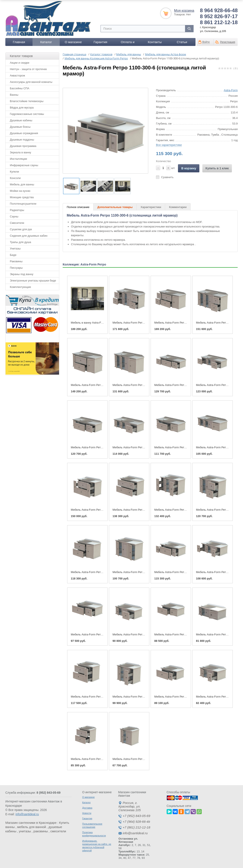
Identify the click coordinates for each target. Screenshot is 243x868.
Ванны (14, 95)
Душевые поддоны (22, 140)
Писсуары (16, 268)
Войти (206, 42)
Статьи (182, 42)
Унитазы (15, 249)
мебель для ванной (32, 827)
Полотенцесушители (23, 204)
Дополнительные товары (115, 207)
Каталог (46, 42)
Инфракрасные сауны (24, 165)
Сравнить (167, 177)
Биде (13, 255)
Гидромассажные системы (27, 114)
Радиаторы (17, 210)
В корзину (189, 168)
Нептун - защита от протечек (28, 69)
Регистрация (228, 42)
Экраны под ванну (22, 274)
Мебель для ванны (22, 184)
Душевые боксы (20, 127)
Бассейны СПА (20, 88)
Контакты (155, 42)
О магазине (73, 42)
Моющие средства (22, 197)
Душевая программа (23, 146)
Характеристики (151, 207)
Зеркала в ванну (20, 152)
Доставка (87, 808)
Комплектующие (20, 287)
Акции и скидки (20, 63)
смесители (58, 831)
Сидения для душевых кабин (29, 236)
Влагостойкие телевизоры (27, 101)
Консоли (15, 178)
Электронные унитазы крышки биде (33, 281)
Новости (87, 813)
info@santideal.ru (27, 814)
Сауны (14, 216)
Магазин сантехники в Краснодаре (31, 823)
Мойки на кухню (20, 191)
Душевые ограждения (24, 133)
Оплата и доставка (127, 43)
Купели (14, 172)
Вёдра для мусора (22, 108)
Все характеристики (169, 145)
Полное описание (78, 207)
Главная (19, 42)
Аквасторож (17, 76)
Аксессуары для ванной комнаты (31, 82)
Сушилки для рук (21, 229)
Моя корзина (184, 11)
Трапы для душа (20, 242)
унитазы (25, 831)
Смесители (17, 223)
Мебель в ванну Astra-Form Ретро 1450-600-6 (100, 323)
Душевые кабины (21, 120)
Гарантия (101, 42)
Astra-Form (231, 90)
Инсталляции (18, 159)
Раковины (16, 261)
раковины (41, 831)
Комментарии (178, 207)
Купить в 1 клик (217, 168)
